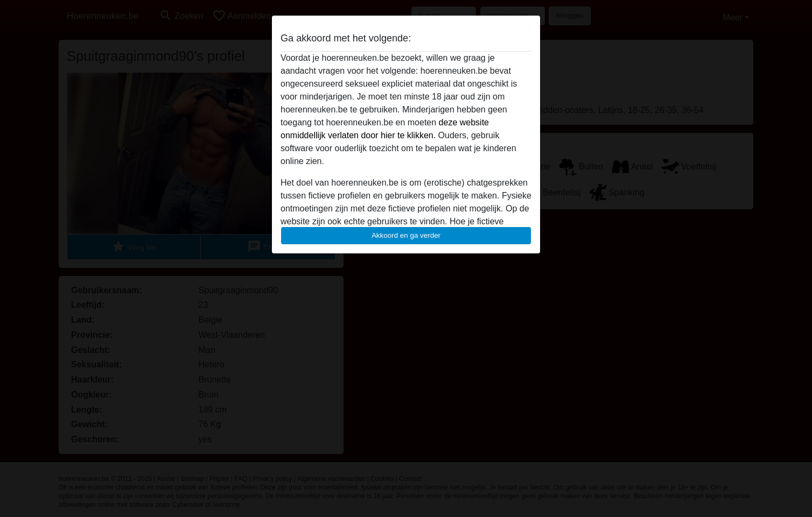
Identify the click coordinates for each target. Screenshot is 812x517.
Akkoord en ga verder (406, 235)
